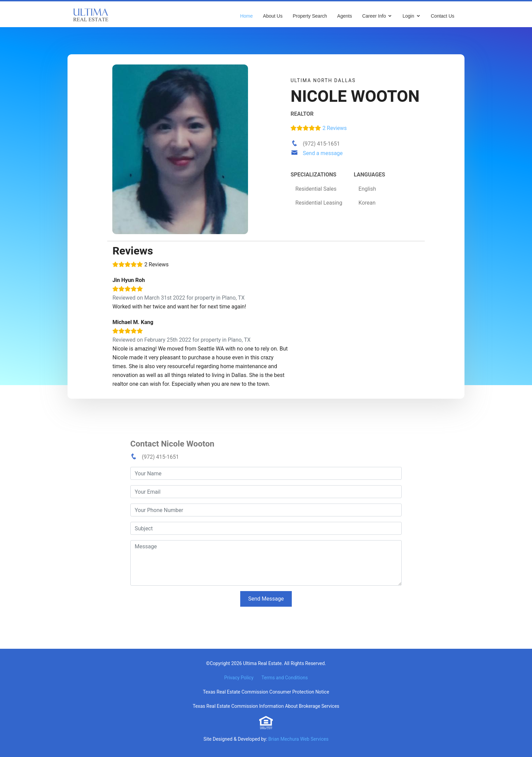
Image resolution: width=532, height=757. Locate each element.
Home (246, 16)
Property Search (310, 16)
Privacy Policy (239, 678)
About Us (273, 16)
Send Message (266, 599)
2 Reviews (319, 128)
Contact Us (443, 16)
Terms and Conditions (285, 678)
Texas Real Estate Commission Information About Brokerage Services (266, 706)
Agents (345, 16)
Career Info (374, 16)
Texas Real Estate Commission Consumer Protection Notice (266, 692)
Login (408, 16)
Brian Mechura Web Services (298, 739)
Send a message (323, 153)
